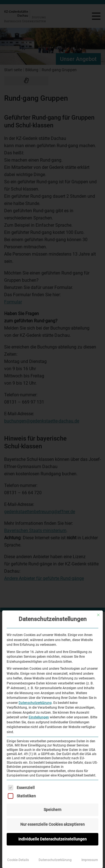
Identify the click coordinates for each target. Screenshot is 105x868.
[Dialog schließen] (98, 615)
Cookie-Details (18, 860)
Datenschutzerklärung (35, 703)
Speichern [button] (52, 810)
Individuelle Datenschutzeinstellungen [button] (52, 839)
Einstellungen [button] (39, 717)
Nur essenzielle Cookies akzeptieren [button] (52, 824)
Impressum (90, 860)
